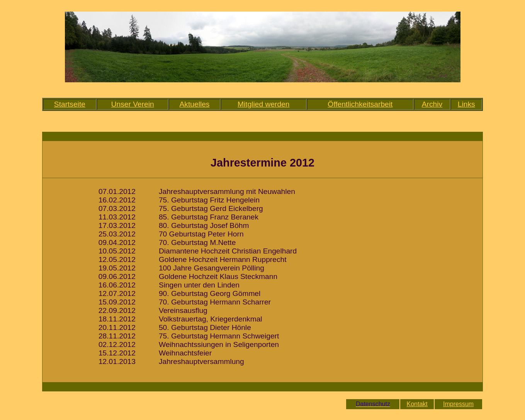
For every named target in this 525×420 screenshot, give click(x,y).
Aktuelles (195, 104)
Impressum (458, 404)
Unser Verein (133, 104)
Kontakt (417, 404)
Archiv (432, 104)
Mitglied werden (263, 104)
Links (466, 104)
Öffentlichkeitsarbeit (360, 104)
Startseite (70, 104)
